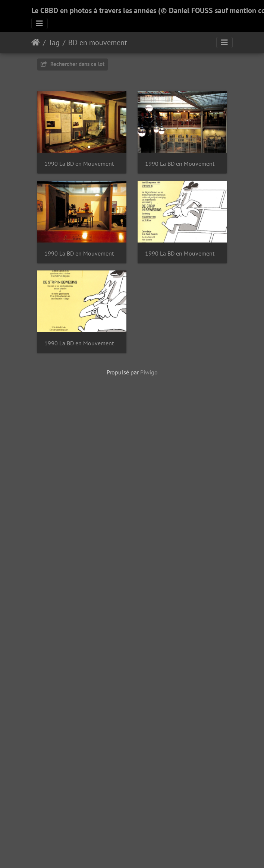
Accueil (36, 42)
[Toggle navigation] (40, 23)
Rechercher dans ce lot (73, 64)
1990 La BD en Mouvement (79, 166)
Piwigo (149, 564)
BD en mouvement (98, 42)
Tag (54, 42)
